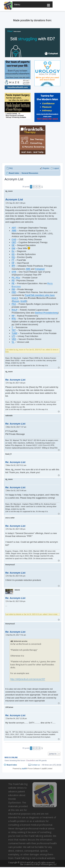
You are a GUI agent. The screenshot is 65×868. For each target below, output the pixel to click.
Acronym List (14, 179)
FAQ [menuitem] (11, 168)
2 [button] (34, 187)
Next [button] (42, 187)
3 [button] (37, 187)
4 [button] (39, 187)
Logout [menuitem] (56, 168)
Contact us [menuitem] (35, 765)
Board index (12, 765)
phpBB (24, 769)
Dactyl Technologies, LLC (45, 864)
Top (59, 368)
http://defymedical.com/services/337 (28, 679)
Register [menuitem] (46, 168)
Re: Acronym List (15, 380)
